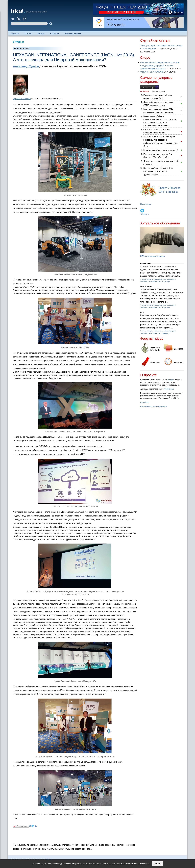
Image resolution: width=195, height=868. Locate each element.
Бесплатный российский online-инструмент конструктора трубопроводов (158, 171)
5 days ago (166, 282)
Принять (158, 864)
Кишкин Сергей (146, 264)
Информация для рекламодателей (154, 406)
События (55, 33)
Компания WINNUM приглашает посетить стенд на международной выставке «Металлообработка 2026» (160, 66)
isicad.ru (171, 380)
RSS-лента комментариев (153, 256)
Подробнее (145, 402)
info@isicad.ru (169, 389)
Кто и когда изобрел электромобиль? (161, 150)
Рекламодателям (73, 33)
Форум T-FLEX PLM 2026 (152, 72)
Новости (15, 33)
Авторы (41, 33)
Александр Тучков (26, 66)
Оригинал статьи (22, 99)
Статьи (28, 33)
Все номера (146, 204)
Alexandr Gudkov (146, 286)
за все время (159, 91)
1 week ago (166, 333)
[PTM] (142, 312)
